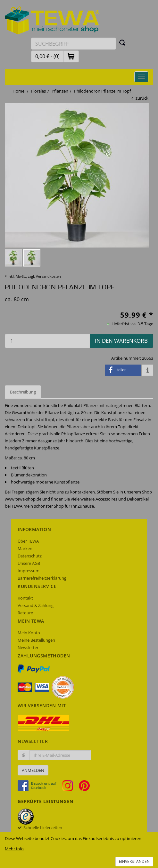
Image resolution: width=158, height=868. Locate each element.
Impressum (29, 571)
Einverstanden (134, 861)
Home (18, 91)
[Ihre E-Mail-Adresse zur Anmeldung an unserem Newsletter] (60, 755)
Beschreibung (23, 392)
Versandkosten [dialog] (48, 276)
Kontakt (25, 598)
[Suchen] (122, 42)
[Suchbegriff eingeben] (74, 44)
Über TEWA (28, 541)
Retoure (25, 613)
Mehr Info (14, 849)
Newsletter (28, 647)
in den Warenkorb (121, 341)
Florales (38, 91)
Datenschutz (30, 556)
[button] (71, 56)
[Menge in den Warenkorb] (47, 341)
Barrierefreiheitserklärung (42, 578)
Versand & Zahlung (36, 605)
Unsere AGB (29, 563)
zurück (142, 98)
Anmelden (33, 770)
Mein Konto (29, 633)
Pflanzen (60, 91)
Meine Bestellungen (36, 640)
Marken (25, 548)
